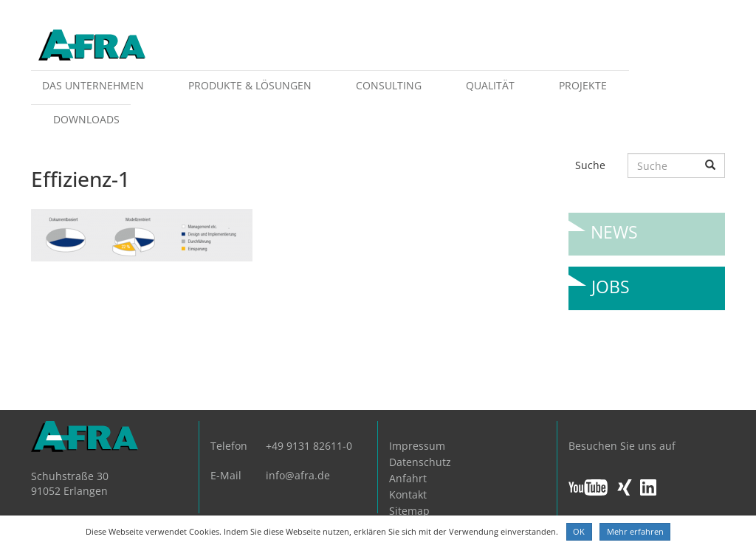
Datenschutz (420, 462)
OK (579, 531)
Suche (590, 165)
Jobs (611, 281)
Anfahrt (408, 478)
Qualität (490, 85)
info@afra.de (298, 475)
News (614, 226)
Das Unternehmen (93, 85)
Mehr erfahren (635, 531)
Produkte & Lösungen (250, 85)
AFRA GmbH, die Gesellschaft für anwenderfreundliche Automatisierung (92, 46)
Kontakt (408, 494)
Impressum (417, 446)
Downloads (86, 119)
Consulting (389, 85)
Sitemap (409, 511)
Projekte (583, 85)
